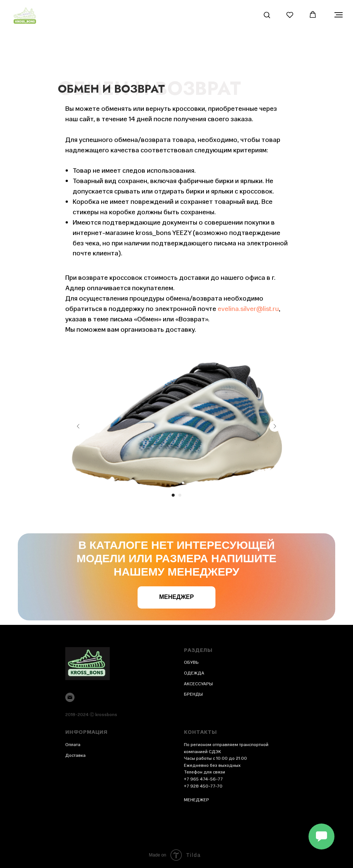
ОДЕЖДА (194, 673)
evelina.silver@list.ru (248, 309)
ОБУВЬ (191, 662)
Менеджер (176, 597)
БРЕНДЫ (193, 694)
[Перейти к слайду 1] (173, 495)
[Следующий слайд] (275, 426)
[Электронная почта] (70, 697)
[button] (267, 15)
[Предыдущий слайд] (78, 426)
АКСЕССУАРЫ (198, 684)
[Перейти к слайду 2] (180, 495)
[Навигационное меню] (339, 15)
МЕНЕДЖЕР (197, 800)
